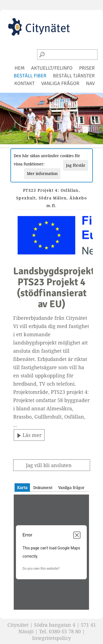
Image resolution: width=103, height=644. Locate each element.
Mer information (42, 173)
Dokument (43, 488)
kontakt (24, 83)
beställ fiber (30, 76)
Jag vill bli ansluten (49, 465)
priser (87, 68)
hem (20, 68)
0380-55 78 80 (65, 631)
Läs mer (29, 435)
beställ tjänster (74, 76)
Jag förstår (76, 165)
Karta (22, 488)
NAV (90, 83)
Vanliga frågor (71, 488)
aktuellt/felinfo (52, 68)
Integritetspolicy (51, 638)
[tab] (22, 488)
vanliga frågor (60, 83)
